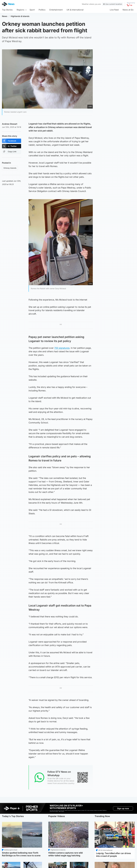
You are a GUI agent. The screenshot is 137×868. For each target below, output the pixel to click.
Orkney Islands (10, 168)
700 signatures (62, 348)
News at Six (128, 10)
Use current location (112, 4)
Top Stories (7, 10)
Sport (32, 10)
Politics (42, 10)
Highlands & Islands (20, 16)
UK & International (75, 10)
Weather (85, 4)
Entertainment (56, 10)
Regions (20, 10)
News (5, 16)
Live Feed (114, 10)
